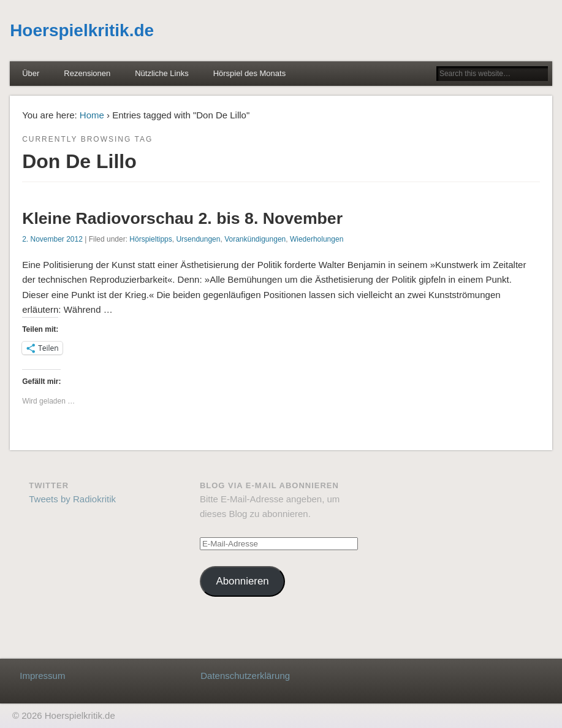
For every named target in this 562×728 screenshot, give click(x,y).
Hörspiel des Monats (250, 73)
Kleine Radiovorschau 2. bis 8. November (182, 218)
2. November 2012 (52, 239)
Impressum (42, 676)
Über (31, 73)
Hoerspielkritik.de (82, 30)
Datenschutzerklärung (245, 676)
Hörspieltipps (150, 239)
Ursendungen (198, 239)
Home (92, 115)
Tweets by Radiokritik (72, 499)
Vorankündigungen (255, 239)
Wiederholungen (317, 239)
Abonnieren (242, 581)
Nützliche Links (161, 73)
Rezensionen (87, 73)
